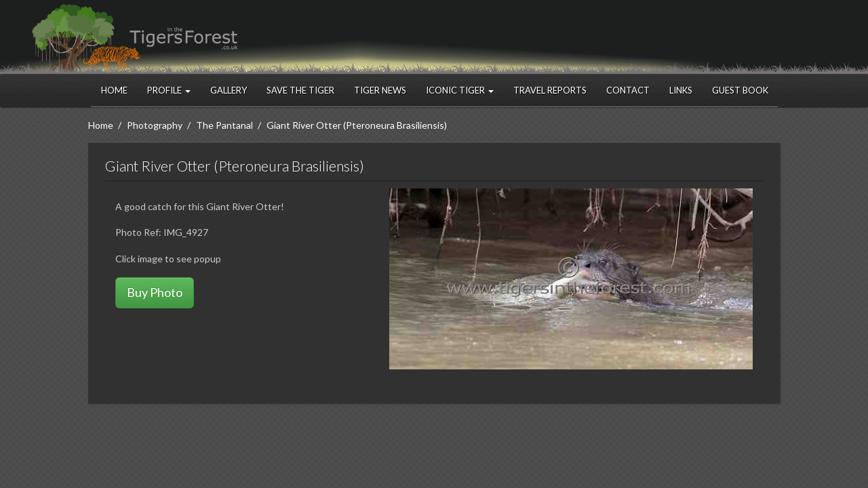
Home (114, 90)
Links (681, 90)
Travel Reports (550, 90)
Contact (628, 90)
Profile (169, 90)
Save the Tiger (300, 90)
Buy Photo (155, 292)
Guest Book (740, 90)
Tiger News (380, 90)
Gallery (229, 90)
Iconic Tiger (460, 90)
